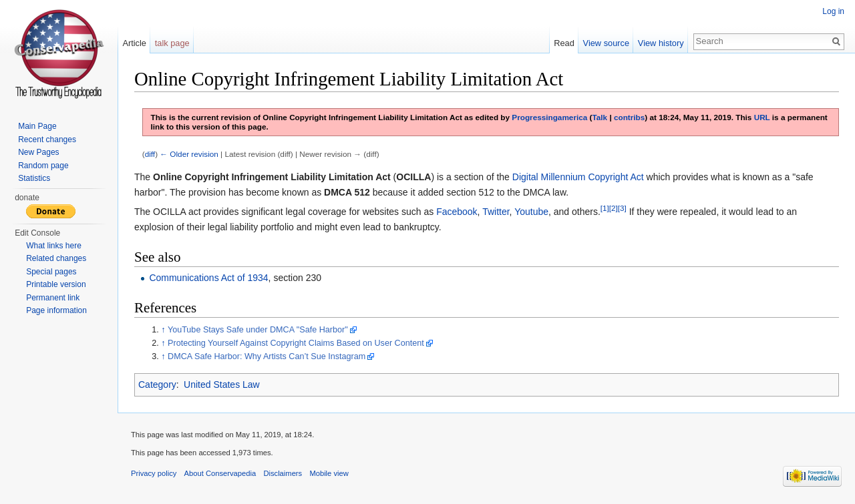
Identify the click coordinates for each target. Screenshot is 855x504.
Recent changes (47, 140)
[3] (622, 209)
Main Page (37, 126)
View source (606, 43)
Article (134, 43)
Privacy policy (154, 473)
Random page (43, 166)
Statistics (34, 178)
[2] (614, 209)
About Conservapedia (220, 473)
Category (157, 385)
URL (762, 117)
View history (661, 43)
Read (564, 43)
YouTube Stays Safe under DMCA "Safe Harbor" (258, 330)
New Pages (38, 152)
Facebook (457, 212)
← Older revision (189, 154)
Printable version (56, 284)
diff (150, 154)
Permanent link (53, 298)
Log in (833, 11)
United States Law (222, 385)
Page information (56, 310)
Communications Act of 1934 (208, 278)
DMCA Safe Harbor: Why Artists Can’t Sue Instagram (267, 356)
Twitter (496, 212)
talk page (172, 43)
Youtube (531, 212)
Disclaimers (283, 473)
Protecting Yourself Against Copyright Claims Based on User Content (296, 343)
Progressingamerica (549, 117)
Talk (600, 117)
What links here (54, 246)
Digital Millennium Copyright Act (578, 177)
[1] (605, 209)
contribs (629, 117)
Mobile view (329, 473)
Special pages (51, 272)
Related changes (56, 258)
